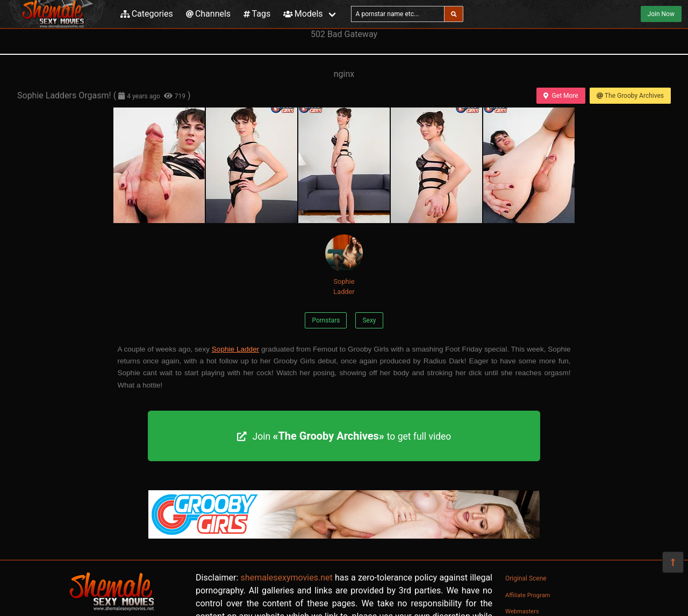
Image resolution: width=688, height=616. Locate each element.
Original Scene (526, 578)
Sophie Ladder (344, 265)
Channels (208, 14)
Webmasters (522, 611)
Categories (147, 14)
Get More (561, 96)
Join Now (661, 14)
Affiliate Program (528, 595)
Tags (257, 14)
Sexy (369, 320)
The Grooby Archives (630, 96)
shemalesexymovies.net (287, 578)
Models (303, 14)
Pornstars (326, 320)
